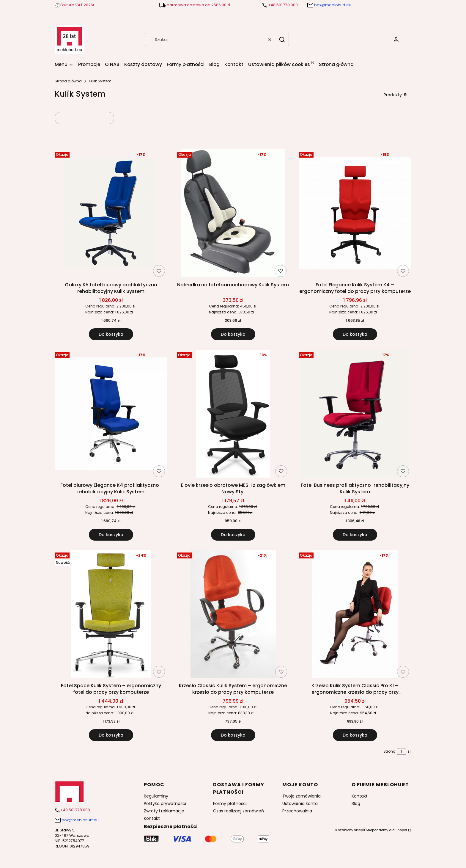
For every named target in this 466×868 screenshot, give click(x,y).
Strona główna (68, 81)
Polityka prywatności (165, 803)
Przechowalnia (297, 811)
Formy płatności (230, 803)
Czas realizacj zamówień (238, 811)
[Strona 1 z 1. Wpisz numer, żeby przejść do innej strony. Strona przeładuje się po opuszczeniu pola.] (402, 751)
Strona (389, 751)
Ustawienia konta (300, 803)
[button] (282, 40)
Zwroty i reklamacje (164, 811)
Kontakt (152, 818)
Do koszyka (111, 334)
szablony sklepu (351, 830)
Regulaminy (156, 796)
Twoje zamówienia (302, 796)
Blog (356, 803)
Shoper (401, 830)
